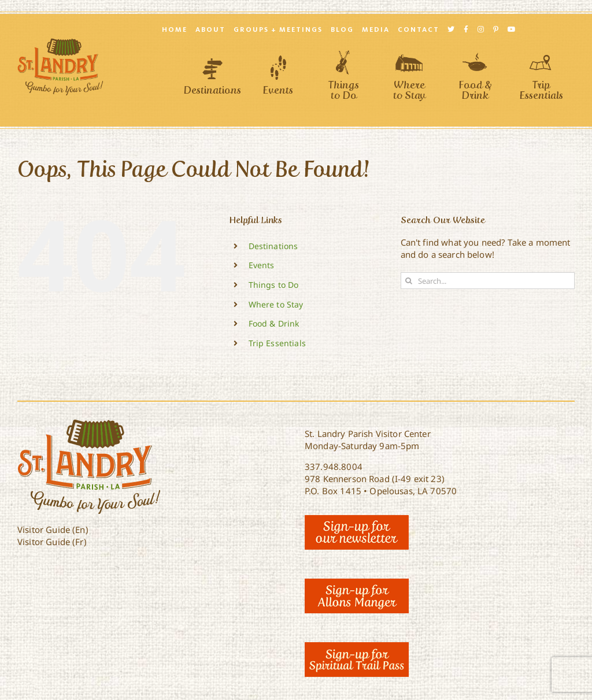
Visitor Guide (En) (53, 529)
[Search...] (488, 281)
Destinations (273, 246)
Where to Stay (276, 304)
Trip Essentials (277, 343)
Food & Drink (274, 323)
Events (262, 265)
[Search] (409, 281)
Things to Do (274, 285)
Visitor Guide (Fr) (52, 542)
